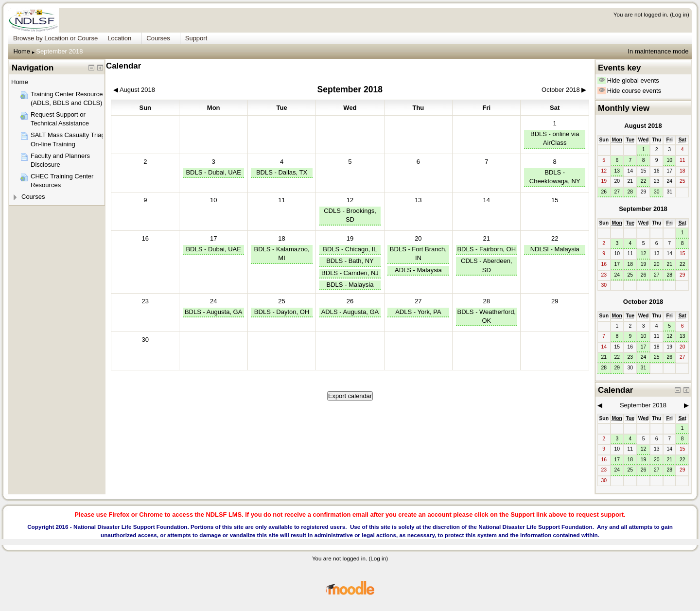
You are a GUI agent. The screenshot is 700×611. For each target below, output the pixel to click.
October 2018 (643, 302)
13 (617, 171)
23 (630, 357)
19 (350, 238)
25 (281, 301)
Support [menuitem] (196, 38)
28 (487, 301)
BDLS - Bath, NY (350, 261)
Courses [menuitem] (158, 38)
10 (669, 160)
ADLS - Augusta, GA (350, 312)
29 (617, 368)
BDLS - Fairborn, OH (486, 249)
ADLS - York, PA (418, 312)
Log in (680, 14)
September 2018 (59, 51)
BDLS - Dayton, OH (282, 312)
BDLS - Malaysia (350, 285)
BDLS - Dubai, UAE (213, 172)
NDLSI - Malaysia (555, 249)
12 (350, 200)
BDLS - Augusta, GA (214, 312)
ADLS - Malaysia (418, 270)
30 (657, 192)
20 (418, 238)
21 (487, 238)
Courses (33, 197)
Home (22, 51)
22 (555, 238)
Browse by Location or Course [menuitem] (55, 38)
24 (213, 301)
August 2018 (643, 126)
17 (213, 238)
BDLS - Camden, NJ (350, 273)
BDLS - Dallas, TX (282, 172)
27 (418, 301)
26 (350, 301)
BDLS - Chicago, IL (350, 249)
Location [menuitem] (119, 38)
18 (281, 238)
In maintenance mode (658, 51)
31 (644, 368)
